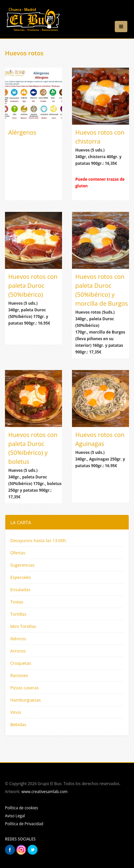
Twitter (33, 850)
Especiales (21, 577)
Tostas (17, 602)
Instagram (21, 850)
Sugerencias (22, 565)
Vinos (16, 712)
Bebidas (18, 724)
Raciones (19, 675)
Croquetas (21, 663)
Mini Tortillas (23, 626)
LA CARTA (21, 522)
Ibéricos (18, 639)
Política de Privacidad (24, 824)
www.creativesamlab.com (44, 791)
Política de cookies (22, 808)
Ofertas (18, 553)
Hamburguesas (26, 700)
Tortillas (18, 614)
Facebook (10, 850)
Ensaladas (20, 589)
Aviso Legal (15, 816)
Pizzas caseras (25, 688)
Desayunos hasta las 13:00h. (39, 540)
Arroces (18, 651)
